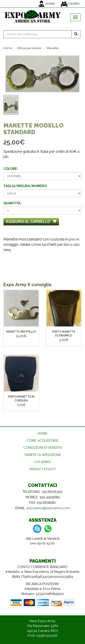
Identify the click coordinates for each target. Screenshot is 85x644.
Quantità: (12, 203)
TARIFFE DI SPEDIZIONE (43, 455)
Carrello (70, 4)
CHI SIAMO (43, 462)
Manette (53, 48)
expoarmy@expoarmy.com (48, 508)
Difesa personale (29, 48)
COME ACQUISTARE (42, 441)
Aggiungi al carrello (31, 222)
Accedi (47, 4)
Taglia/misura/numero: (25, 186)
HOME (42, 434)
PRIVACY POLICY (43, 469)
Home (8, 48)
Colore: (11, 169)
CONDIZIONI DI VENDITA (43, 448)
